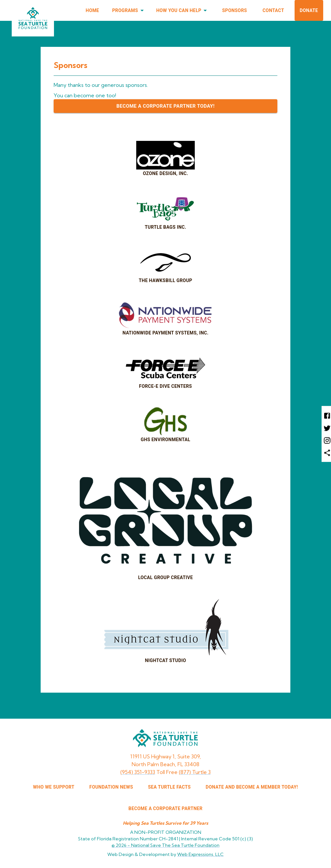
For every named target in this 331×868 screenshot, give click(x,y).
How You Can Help (183, 11)
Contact (273, 10)
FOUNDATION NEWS (111, 787)
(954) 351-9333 (138, 772)
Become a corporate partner (165, 808)
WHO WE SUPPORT (54, 787)
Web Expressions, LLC (200, 854)
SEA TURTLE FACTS (169, 787)
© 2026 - (165, 845)
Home (93, 10)
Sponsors (234, 10)
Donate (309, 10)
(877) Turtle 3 (195, 772)
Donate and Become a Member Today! (252, 787)
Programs (129, 11)
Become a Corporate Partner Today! (165, 106)
